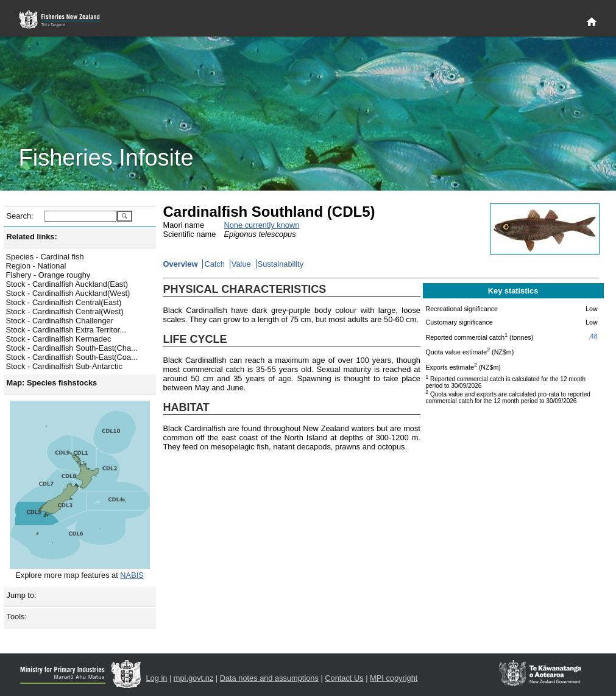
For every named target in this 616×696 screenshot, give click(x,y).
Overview (181, 264)
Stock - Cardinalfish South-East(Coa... (72, 357)
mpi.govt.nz (193, 678)
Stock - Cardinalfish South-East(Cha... (72, 348)
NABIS (132, 575)
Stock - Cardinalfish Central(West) (65, 311)
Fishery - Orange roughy (48, 275)
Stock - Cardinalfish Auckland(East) (67, 284)
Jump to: (22, 595)
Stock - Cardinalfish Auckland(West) (68, 293)
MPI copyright (394, 678)
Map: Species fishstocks (52, 383)
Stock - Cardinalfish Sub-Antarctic (64, 366)
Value (241, 264)
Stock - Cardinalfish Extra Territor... (66, 330)
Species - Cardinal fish (45, 257)
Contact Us (344, 678)
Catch (214, 264)
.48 (593, 336)
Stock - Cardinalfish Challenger (60, 321)
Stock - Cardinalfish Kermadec (59, 339)
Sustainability (281, 264)
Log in (157, 678)
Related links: (32, 237)
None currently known (262, 225)
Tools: (17, 617)
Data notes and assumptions (269, 678)
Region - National (36, 266)
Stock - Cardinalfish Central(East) (64, 302)
